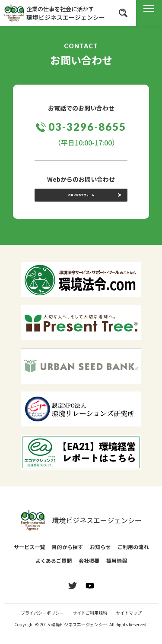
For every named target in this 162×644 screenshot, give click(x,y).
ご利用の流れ (133, 557)
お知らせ (100, 557)
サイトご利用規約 (90, 623)
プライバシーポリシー (42, 623)
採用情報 (117, 570)
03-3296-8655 (87, 127)
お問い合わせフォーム (81, 202)
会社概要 (89, 570)
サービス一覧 (29, 557)
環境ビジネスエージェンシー (81, 530)
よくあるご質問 (54, 570)
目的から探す (67, 557)
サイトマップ (129, 623)
